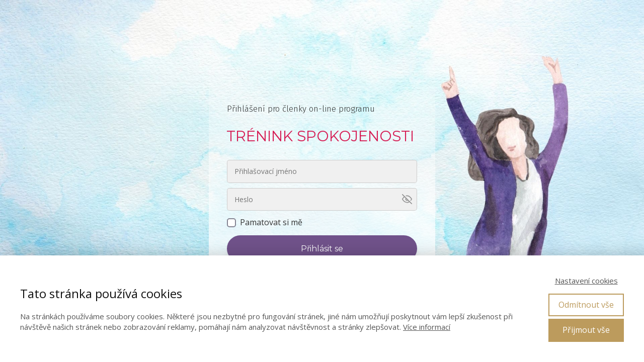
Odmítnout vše (586, 305)
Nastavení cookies (586, 281)
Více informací (427, 327)
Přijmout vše (586, 330)
